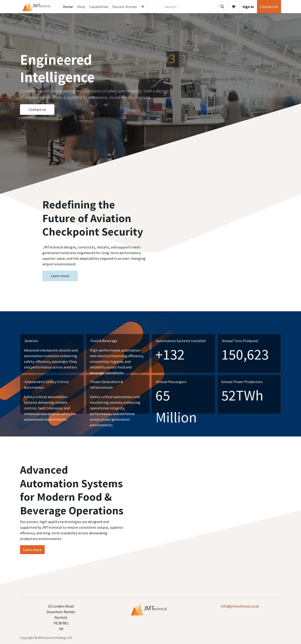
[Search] (222, 7)
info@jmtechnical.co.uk (240, 606)
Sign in (248, 7)
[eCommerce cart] (233, 7)
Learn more (60, 276)
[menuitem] (68, 7)
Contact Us (269, 7)
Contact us (37, 109)
